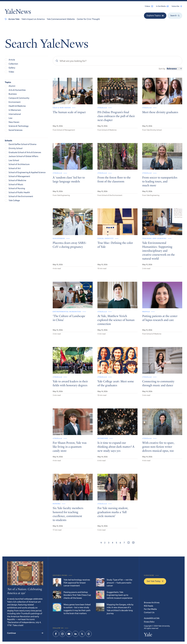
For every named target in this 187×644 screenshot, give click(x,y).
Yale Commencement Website (61, 19)
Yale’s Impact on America (33, 19)
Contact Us (149, 612)
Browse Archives (152, 602)
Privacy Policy (149, 622)
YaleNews (18, 12)
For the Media (150, 609)
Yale (148, 635)
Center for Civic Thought (88, 19)
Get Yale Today (155, 581)
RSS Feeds (149, 606)
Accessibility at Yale (152, 618)
